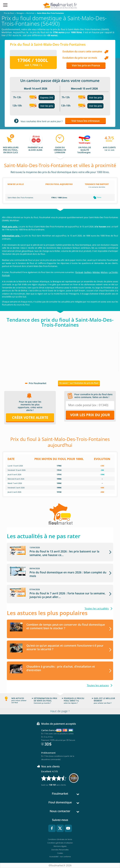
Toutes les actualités (97, 609)
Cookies (60, 853)
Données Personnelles (60, 850)
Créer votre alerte (30, 417)
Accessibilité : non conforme (60, 857)
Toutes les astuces (98, 685)
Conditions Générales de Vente (60, 839)
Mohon (104, 272)
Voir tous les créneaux (85, 121)
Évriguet (79, 272)
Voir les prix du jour (90, 415)
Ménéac (96, 272)
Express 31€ (47, 98)
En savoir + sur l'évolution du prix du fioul (79, 383)
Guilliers (88, 272)
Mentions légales (60, 846)
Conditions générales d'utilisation (60, 843)
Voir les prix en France (86, 65)
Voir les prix (47, 106)
